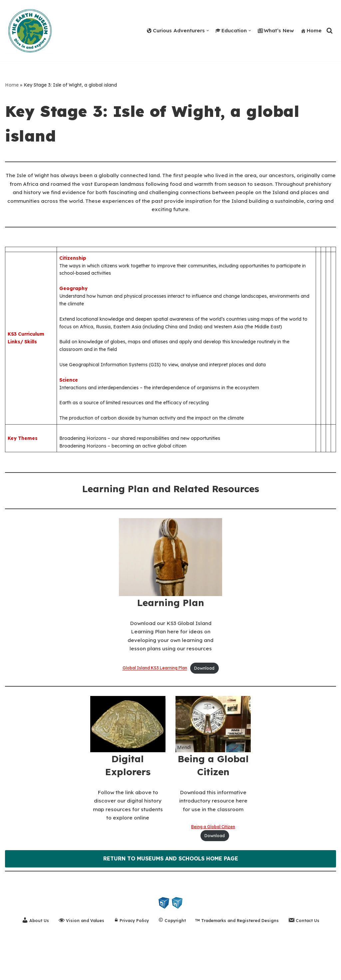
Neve (12, 971)
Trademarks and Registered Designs (239, 955)
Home (311, 30)
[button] (201, 31)
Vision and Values (78, 955)
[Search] (330, 30)
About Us (31, 955)
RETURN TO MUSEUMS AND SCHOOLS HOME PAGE (171, 893)
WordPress (69, 971)
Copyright (171, 955)
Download (206, 698)
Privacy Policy (129, 955)
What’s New (274, 30)
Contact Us (309, 955)
